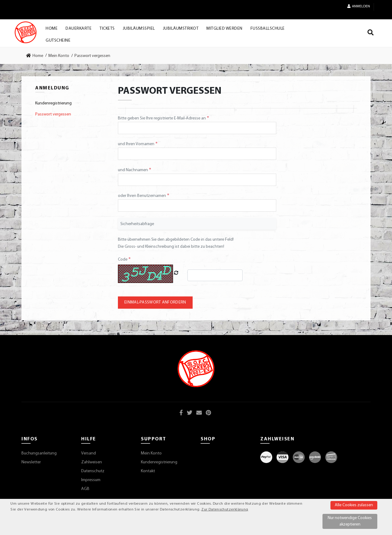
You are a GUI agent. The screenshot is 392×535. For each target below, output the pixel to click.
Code (123, 260)
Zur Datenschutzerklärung (225, 510)
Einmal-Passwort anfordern (155, 302)
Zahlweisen (92, 462)
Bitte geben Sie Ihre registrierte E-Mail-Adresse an (162, 118)
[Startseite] (26, 32)
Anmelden (359, 6)
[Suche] (371, 34)
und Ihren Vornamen (137, 144)
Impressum (91, 480)
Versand (89, 453)
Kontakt (148, 471)
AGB (85, 489)
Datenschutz (93, 471)
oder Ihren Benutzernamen (142, 196)
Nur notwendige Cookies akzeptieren (350, 521)
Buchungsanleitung (39, 453)
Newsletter (31, 462)
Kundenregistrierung (159, 462)
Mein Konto (151, 453)
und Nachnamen (133, 170)
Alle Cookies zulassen (354, 505)
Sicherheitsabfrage (137, 224)
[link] (36, 56)
